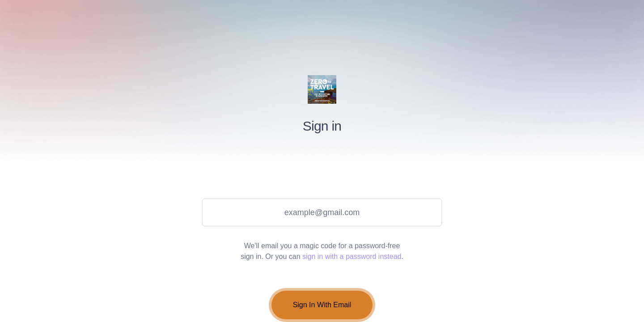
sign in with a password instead (352, 256)
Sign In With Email (322, 305)
